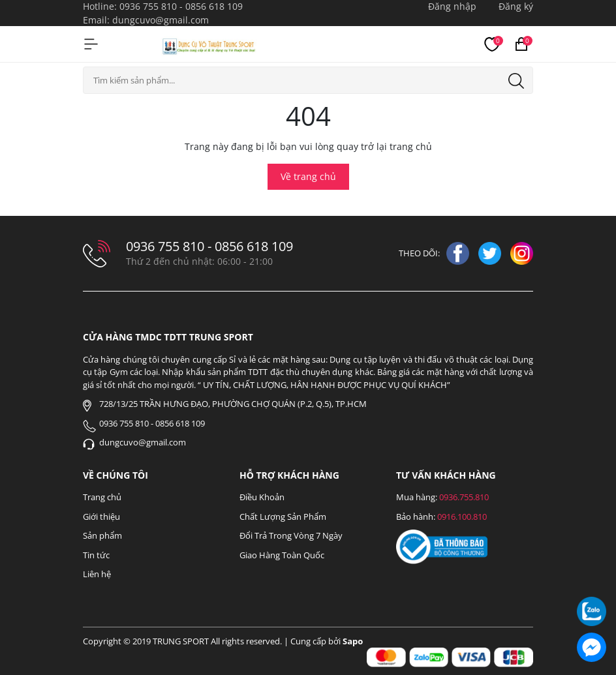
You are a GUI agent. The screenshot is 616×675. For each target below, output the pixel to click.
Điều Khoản (262, 497)
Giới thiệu (101, 517)
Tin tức (96, 555)
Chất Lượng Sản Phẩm (283, 517)
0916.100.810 (462, 517)
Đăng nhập (452, 6)
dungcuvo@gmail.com (161, 20)
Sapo (353, 641)
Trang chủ (102, 497)
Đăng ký (516, 6)
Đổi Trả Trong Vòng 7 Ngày (291, 535)
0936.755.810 (464, 497)
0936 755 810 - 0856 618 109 (181, 6)
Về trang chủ (308, 176)
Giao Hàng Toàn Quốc (282, 555)
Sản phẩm (102, 535)
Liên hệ (97, 574)
